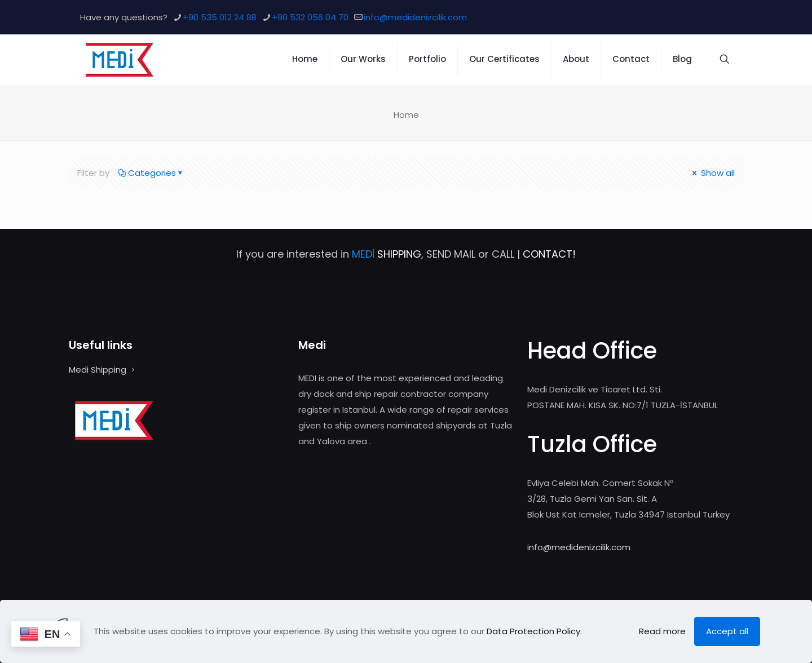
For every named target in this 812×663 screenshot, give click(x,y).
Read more (662, 631)
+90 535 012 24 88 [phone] (220, 17)
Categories (151, 173)
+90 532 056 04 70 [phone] (310, 17)
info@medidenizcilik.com (579, 547)
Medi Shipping (98, 370)
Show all (712, 173)
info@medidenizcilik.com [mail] (415, 17)
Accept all (727, 631)
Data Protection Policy (533, 631)
